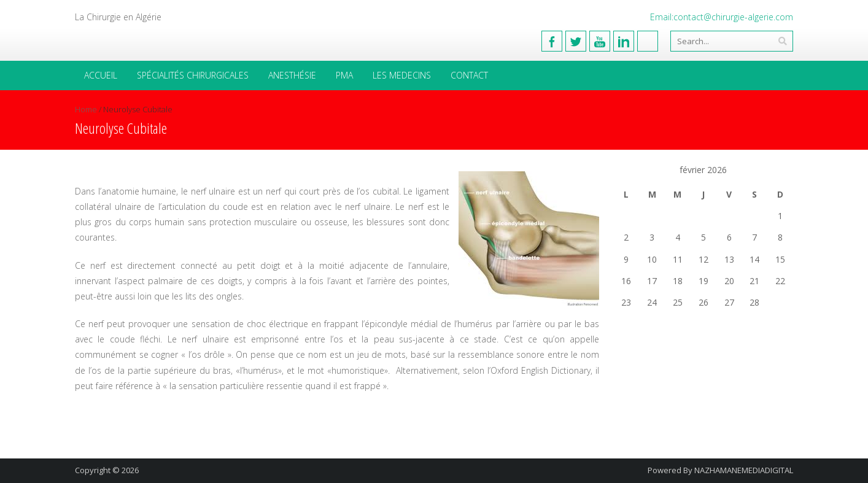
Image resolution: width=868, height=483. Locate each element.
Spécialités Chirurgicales (193, 75)
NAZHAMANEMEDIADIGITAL (744, 470)
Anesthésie (292, 75)
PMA (344, 75)
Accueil (101, 75)
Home (86, 109)
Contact (469, 75)
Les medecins (402, 75)
